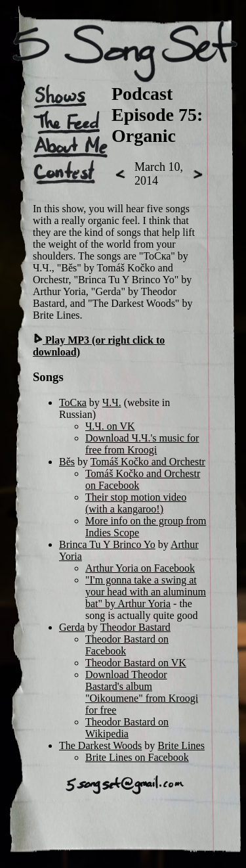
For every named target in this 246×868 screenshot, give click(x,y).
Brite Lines (181, 745)
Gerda (72, 627)
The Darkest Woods (100, 745)
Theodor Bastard (135, 627)
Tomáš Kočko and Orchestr (148, 462)
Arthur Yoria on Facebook (140, 568)
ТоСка (73, 402)
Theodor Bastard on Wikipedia (127, 728)
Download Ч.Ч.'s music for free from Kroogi (142, 444)
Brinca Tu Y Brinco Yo (107, 544)
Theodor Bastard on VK (136, 663)
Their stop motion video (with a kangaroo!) (136, 503)
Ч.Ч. (112, 402)
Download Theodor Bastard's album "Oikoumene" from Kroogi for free (142, 692)
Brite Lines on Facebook (137, 757)
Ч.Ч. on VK (110, 426)
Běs (67, 462)
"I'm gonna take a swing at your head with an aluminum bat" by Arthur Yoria (146, 592)
